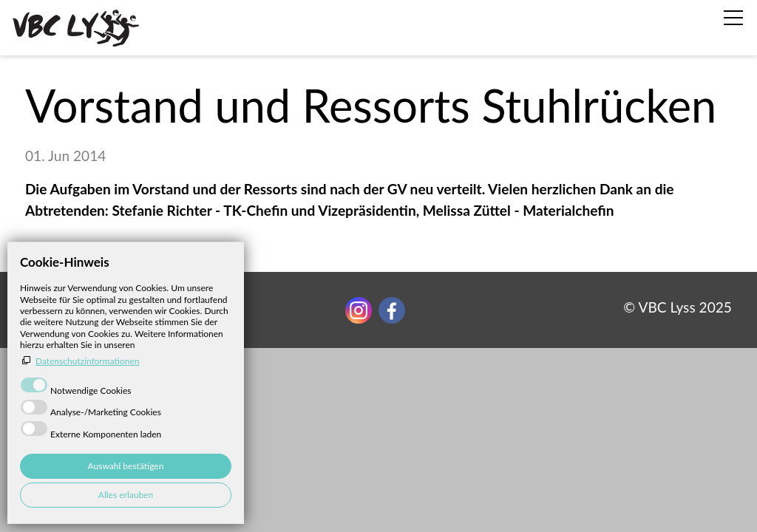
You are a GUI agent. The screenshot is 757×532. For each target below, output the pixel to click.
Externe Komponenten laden (106, 434)
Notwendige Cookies (91, 391)
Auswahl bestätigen (126, 466)
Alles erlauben (126, 495)
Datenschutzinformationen (88, 361)
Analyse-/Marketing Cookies (106, 412)
